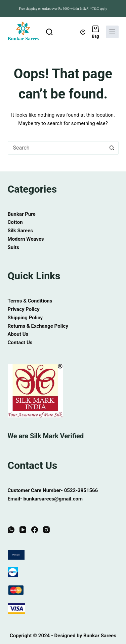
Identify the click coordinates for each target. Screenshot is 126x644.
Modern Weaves (26, 239)
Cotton (15, 222)
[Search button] (112, 148)
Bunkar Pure (22, 214)
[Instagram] (46, 530)
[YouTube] (23, 530)
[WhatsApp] (11, 530)
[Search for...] (56, 148)
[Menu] (112, 32)
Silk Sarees (20, 231)
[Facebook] (35, 530)
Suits (13, 247)
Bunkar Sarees (24, 39)
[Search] (49, 32)
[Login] (83, 32)
